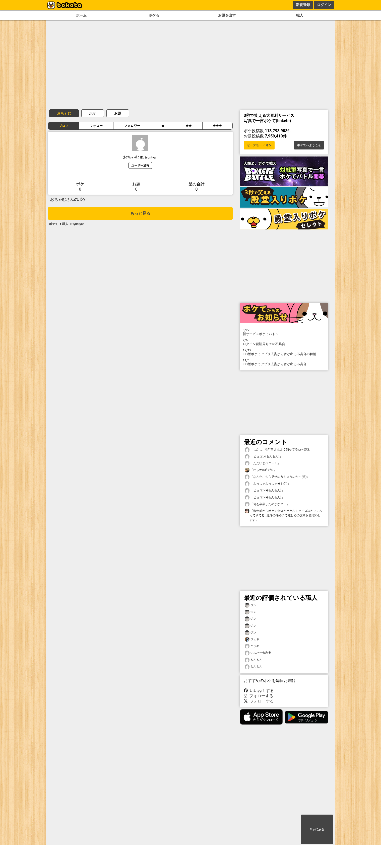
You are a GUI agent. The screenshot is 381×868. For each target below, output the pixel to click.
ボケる (154, 15)
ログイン (324, 5)
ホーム (81, 15)
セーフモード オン (259, 145)
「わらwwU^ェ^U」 (261, 470)
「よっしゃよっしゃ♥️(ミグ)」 (268, 484)
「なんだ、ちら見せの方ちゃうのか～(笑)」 (277, 477)
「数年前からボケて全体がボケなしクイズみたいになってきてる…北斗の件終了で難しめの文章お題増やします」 (284, 515)
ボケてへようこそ (309, 145)
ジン (250, 605)
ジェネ (252, 639)
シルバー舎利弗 (258, 653)
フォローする (259, 696)
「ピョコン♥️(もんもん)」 (265, 490)
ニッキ (252, 646)
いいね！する (259, 691)
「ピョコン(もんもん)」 (264, 457)
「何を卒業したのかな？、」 (267, 504)
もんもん (253, 660)
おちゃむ (64, 113)
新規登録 (303, 5)
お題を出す (227, 15)
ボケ (93, 113)
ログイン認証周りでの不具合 (284, 342)
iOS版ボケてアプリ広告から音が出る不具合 (284, 362)
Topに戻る (317, 829)
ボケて (53, 224)
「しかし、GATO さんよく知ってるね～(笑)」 (278, 450)
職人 (300, 15)
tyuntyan (78, 224)
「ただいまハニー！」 (263, 463)
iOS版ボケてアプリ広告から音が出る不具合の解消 (284, 352)
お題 (118, 113)
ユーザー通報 (140, 165)
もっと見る (140, 213)
